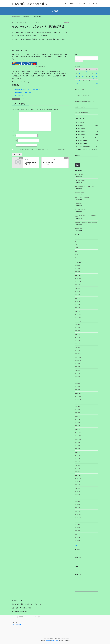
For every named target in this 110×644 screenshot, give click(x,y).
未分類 (66, 23)
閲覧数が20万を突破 (80, 107)
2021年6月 (78, 452)
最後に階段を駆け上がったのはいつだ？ (85, 101)
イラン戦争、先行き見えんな (82, 95)
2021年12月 (78, 432)
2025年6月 (78, 295)
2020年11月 (78, 475)
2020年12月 (78, 472)
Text (77, 155)
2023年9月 (78, 364)
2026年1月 (78, 272)
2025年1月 (78, 311)
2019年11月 (78, 514)
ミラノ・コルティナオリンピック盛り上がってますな (86, 216)
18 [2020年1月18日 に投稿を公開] (93, 76)
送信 (77, 165)
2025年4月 (78, 301)
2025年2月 (78, 308)
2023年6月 (78, 373)
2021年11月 (78, 436)
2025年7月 (78, 291)
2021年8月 (78, 446)
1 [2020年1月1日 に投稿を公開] (83, 72)
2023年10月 (78, 360)
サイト (14, 145)
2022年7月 (78, 409)
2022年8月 (78, 406)
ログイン (77, 545)
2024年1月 (78, 350)
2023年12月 (78, 354)
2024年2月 (78, 347)
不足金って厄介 (78, 204)
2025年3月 (78, 305)
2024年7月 (78, 331)
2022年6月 (78, 413)
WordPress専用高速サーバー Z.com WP (40, 68)
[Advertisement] (24, 45)
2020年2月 (78, 505)
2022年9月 (78, 403)
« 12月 (76, 84)
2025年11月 (78, 278)
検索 (76, 55)
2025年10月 (78, 282)
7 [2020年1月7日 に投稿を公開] (80, 74)
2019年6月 (78, 531)
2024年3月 (78, 344)
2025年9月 (78, 285)
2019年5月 (78, 534)
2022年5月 (78, 416)
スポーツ (77, 241)
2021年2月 (78, 465)
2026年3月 (78, 265)
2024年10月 (78, 321)
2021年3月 (78, 462)
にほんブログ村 (16, 625)
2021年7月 (78, 449)
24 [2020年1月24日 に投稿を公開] (90, 78)
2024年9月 (78, 324)
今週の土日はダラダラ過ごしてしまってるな (27, 89)
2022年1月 (78, 429)
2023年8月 (78, 367)
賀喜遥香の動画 (78, 228)
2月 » (97, 84)
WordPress (48, 640)
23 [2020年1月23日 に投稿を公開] (86, 78)
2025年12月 (78, 275)
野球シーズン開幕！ (80, 89)
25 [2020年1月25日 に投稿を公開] (93, 78)
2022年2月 (78, 426)
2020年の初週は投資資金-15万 (31, 163)
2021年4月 (78, 459)
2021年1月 (78, 468)
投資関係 (77, 248)
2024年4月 (78, 341)
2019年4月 (78, 537)
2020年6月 (78, 491)
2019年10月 (78, 518)
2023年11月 (78, 357)
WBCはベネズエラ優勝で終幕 (82, 113)
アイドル (77, 238)
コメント (15, 131)
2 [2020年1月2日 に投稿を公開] (86, 72)
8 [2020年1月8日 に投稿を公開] (83, 74)
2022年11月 (78, 396)
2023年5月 (78, 377)
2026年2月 (78, 269)
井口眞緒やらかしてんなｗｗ (23, 92)
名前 (14, 136)
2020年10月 (78, 478)
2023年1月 (78, 390)
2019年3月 (78, 541)
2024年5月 (78, 337)
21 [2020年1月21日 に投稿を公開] (80, 78)
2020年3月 (78, 501)
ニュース (77, 245)
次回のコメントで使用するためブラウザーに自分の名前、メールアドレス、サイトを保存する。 (40, 150)
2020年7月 (78, 488)
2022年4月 (78, 419)
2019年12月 (78, 511)
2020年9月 (78, 482)
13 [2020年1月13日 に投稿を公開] (76, 76)
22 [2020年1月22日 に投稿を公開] (83, 78)
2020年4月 (78, 498)
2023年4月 (78, 380)
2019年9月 (78, 521)
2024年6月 (78, 334)
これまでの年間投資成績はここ (22, 611)
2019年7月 (78, 527)
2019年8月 (78, 524)
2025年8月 (78, 288)
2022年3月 (78, 423)
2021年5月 (78, 455)
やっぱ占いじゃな (48, 162)
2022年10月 (78, 400)
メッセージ (78, 575)
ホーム (15, 617)
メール (15, 140)
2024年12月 (78, 314)
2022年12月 (78, 393)
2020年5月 (78, 495)
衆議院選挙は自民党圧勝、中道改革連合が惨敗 (86, 222)
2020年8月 (78, 485)
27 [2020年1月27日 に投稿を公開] (76, 81)
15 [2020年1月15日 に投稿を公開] (83, 76)
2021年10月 (78, 439)
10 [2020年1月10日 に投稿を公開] (90, 74)
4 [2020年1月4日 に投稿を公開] (93, 72)
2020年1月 (78, 508)
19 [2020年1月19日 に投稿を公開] (96, 76)
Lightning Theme (55, 640)
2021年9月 (78, 442)
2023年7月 (78, 370)
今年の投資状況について (81, 209)
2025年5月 (78, 298)
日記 (76, 251)
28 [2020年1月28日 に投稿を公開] (80, 81)
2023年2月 (78, 387)
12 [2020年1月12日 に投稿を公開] (96, 74)
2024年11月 (78, 318)
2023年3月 (78, 383)
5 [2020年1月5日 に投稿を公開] (96, 72)
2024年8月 (78, 327)
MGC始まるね (19, 95)
